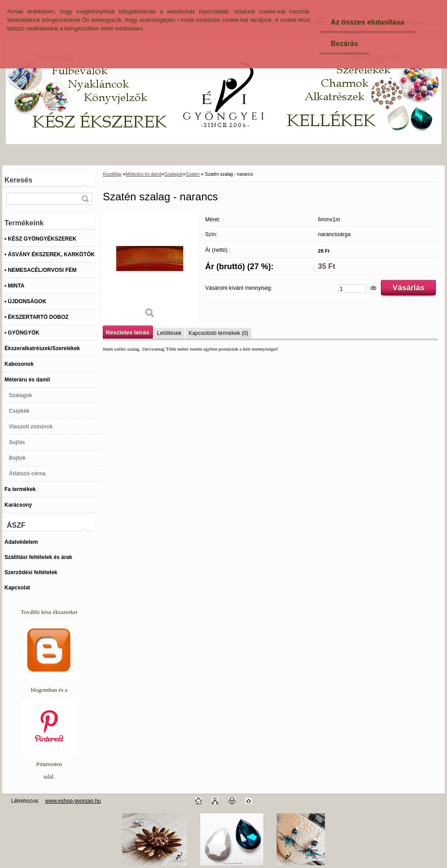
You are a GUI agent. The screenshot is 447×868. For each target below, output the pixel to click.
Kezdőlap (112, 174)
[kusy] (352, 289)
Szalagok (174, 174)
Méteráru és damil (143, 174)
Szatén (192, 174)
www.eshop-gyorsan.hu (73, 801)
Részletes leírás (128, 332)
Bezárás (344, 44)
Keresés (18, 180)
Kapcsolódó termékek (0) (218, 333)
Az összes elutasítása (368, 22)
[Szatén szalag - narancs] (150, 268)
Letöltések (169, 333)
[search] (85, 199)
